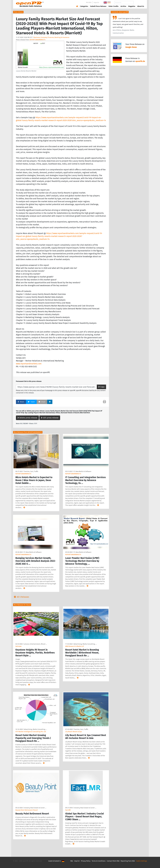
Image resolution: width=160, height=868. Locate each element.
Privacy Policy (86, 861)
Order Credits (113, 6)
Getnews (18, 646)
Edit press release (50, 418)
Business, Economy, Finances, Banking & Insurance (51, 37)
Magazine (132, 6)
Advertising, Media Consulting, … (85, 644)
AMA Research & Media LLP (75, 646)
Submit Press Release (98, 6)
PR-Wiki (89, 2)
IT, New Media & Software (82, 471)
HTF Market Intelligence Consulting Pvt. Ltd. (31, 732)
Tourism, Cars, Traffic (31, 471)
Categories (84, 6)
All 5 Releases (21, 597)
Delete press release (27, 418)
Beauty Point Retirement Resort (27, 810)
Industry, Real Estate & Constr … (35, 808)
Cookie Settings (141, 861)
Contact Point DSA (113, 861)
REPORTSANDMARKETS (37, 40)
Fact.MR (68, 810)
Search (139, 3)
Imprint (96, 2)
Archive (123, 6)
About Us (141, 6)
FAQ (72, 861)
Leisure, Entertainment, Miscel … (35, 644)
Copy (101, 387)
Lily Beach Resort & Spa (74, 732)
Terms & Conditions (99, 861)
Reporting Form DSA (128, 861)
